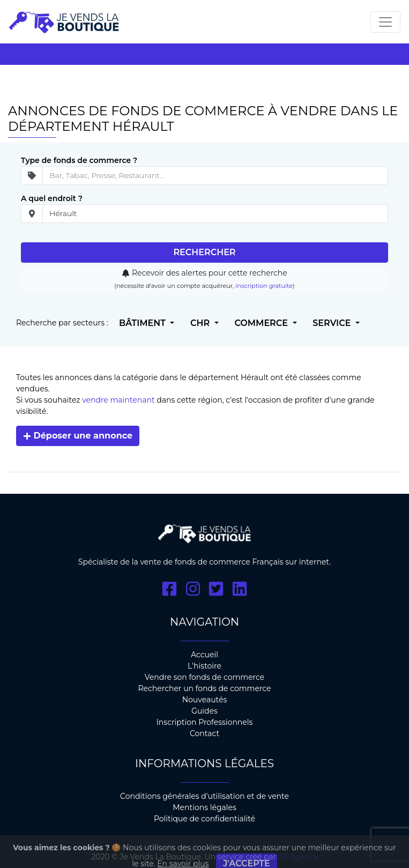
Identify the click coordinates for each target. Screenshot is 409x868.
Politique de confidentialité (204, 819)
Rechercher (204, 252)
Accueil (204, 655)
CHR (201, 323)
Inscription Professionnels (205, 722)
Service (333, 323)
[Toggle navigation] (385, 22)
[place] (215, 214)
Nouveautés (205, 700)
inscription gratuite (264, 286)
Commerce (262, 323)
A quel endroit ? (52, 198)
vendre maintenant (118, 400)
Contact (204, 733)
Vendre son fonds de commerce (205, 677)
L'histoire (204, 666)
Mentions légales (204, 807)
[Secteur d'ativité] (215, 176)
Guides (204, 711)
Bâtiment (143, 323)
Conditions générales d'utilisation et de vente (204, 796)
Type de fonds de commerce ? (79, 160)
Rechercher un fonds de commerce (204, 688)
